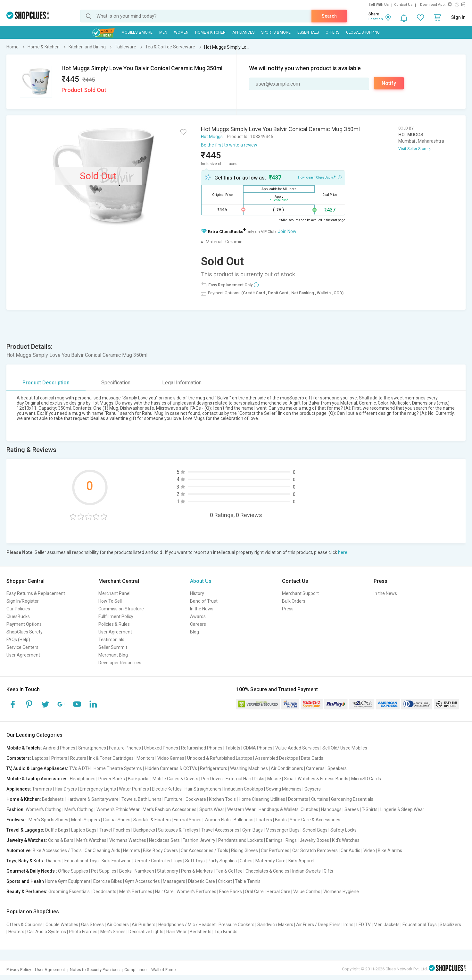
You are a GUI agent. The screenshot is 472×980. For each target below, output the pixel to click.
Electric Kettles (167, 789)
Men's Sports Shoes (48, 820)
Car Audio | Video (358, 850)
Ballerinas (244, 820)
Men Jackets (387, 925)
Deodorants (104, 892)
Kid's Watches (346, 840)
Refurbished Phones (202, 748)
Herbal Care (278, 892)
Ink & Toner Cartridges (111, 758)
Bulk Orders (294, 601)
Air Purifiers (144, 925)
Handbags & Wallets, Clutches (288, 809)
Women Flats (218, 820)
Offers (332, 32)
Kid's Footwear (116, 861)
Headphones (83, 779)
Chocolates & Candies (267, 871)
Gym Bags (253, 830)
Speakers (337, 768)
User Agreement (23, 655)
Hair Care (164, 892)
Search (329, 16)
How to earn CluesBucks (320, 177)
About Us (201, 581)
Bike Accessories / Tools (57, 850)
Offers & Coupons (25, 925)
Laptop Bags (84, 830)
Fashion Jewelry (199, 840)
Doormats (298, 799)
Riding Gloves (244, 850)
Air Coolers (118, 925)
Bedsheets (53, 799)
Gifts (328, 871)
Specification (116, 383)
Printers (59, 758)
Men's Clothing (79, 809)
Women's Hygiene (341, 892)
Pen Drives (212, 779)
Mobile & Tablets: (24, 748)
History (197, 593)
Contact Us (403, 5)
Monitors (145, 758)
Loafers (264, 820)
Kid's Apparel (301, 861)
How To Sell (110, 601)
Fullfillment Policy (116, 616)
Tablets (233, 748)
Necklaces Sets (164, 840)
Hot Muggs (212, 137)
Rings (291, 840)
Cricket (225, 881)
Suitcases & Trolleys (178, 830)
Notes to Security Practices (95, 970)
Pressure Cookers (236, 925)
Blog (195, 632)
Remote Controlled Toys (158, 861)
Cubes (246, 861)
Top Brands (226, 932)
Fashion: (16, 809)
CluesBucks (18, 616)
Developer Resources (120, 663)
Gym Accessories (142, 881)
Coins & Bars (61, 840)
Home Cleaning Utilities (262, 799)
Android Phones (59, 748)
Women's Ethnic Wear (118, 809)
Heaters (16, 932)
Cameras (315, 768)
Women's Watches (128, 840)
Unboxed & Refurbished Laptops (220, 758)
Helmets (132, 850)
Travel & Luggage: (25, 830)
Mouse (274, 779)
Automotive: (19, 850)
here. (343, 552)
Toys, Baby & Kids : (26, 861)
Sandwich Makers (275, 925)
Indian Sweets (306, 871)
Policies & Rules (114, 624)
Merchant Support (300, 593)
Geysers (313, 789)
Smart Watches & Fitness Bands (316, 779)
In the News (202, 609)
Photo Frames (83, 932)
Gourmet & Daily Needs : (32, 871)
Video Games (171, 758)
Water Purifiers (134, 789)
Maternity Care (270, 861)
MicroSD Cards (366, 779)
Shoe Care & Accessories (315, 820)
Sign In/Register (23, 601)
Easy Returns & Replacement (36, 593)
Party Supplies (222, 861)
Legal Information (182, 383)
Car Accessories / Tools (204, 850)
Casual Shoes (117, 820)
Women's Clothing (44, 809)
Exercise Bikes (108, 881)
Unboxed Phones (161, 748)
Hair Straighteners (203, 789)
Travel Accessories (220, 830)
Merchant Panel (114, 593)
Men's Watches (91, 840)
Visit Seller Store (413, 149)
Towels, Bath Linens (141, 799)
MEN (163, 32)
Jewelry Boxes (314, 840)
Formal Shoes (188, 820)
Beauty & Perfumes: (27, 892)
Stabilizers (450, 925)
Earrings (274, 840)
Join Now (287, 231)
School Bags (315, 830)
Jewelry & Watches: (27, 840)
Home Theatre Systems (118, 768)
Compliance (135, 970)
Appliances (243, 32)
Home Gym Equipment (68, 881)
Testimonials (111, 640)
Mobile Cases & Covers (175, 779)
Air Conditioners (287, 768)
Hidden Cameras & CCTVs (171, 768)
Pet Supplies (104, 871)
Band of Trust (204, 601)
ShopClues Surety (25, 632)
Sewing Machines (284, 789)
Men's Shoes (113, 932)
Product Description (46, 383)
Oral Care (254, 892)
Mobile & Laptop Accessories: (38, 779)
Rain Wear (177, 932)
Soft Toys (195, 861)
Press (288, 609)
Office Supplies (73, 871)
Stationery (168, 871)
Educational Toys (82, 861)
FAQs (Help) (18, 640)
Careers (198, 624)
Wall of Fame (163, 970)
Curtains (320, 799)
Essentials (308, 32)
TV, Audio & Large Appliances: (37, 768)
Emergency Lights (98, 789)
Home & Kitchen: (24, 799)
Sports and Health (25, 881)
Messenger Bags (283, 830)
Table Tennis (248, 881)
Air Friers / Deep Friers (318, 925)
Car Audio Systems (47, 932)
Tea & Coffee (229, 871)
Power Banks (112, 779)
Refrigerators (214, 768)
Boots (281, 820)
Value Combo (307, 892)
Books (125, 871)
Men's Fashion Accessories (170, 809)
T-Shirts (370, 809)
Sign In (458, 17)
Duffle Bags (57, 830)
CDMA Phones (258, 748)
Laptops (40, 758)
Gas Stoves (92, 925)
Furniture (174, 799)
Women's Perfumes (196, 892)
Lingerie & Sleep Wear (402, 809)
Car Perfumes (275, 850)
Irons (348, 925)
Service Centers (22, 647)
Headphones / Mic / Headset (187, 925)
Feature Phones (125, 748)
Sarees (352, 809)
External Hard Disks (245, 779)
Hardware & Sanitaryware (93, 799)
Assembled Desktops (277, 758)
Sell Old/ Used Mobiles (345, 748)
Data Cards (312, 758)
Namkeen (144, 871)
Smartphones (92, 748)
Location (376, 19)
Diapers (54, 861)
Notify (389, 83)
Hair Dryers (66, 789)
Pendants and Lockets (241, 840)
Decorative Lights (146, 932)
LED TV (364, 925)
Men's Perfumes (136, 892)
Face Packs (231, 892)
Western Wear (241, 809)
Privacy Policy (19, 970)
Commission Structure (121, 609)
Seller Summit (113, 647)
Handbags (331, 809)
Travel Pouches (115, 830)
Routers (78, 758)
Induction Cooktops (244, 789)
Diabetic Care (202, 881)
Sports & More (276, 32)
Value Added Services (297, 748)
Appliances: (19, 789)
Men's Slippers (86, 820)
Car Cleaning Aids (102, 850)
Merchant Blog (113, 655)
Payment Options (24, 624)
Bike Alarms (390, 850)
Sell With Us (379, 5)
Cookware (196, 799)
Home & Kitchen (210, 32)
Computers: (19, 758)
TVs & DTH (80, 768)
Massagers (174, 881)
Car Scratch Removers (315, 850)
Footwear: (17, 820)
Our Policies (18, 609)
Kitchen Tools (222, 799)
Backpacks (139, 779)
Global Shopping (363, 32)
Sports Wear (212, 809)
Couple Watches (62, 925)
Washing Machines (249, 768)
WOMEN (181, 32)
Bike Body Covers (160, 850)
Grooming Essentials (69, 892)
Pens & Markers (197, 871)
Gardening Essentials (352, 799)
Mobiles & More (137, 32)
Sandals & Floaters (152, 820)
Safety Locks (344, 830)
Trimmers (42, 789)
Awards (198, 616)
